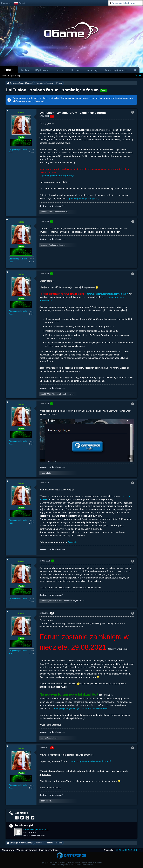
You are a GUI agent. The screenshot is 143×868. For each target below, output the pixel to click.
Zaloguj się (6, 3)
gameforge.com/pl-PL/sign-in (83, 199)
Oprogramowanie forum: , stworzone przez (71, 862)
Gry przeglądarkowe (117, 70)
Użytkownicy (42, 70)
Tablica (25, 70)
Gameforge (92, 70)
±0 (52, 613)
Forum (9, 70)
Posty (11, 152)
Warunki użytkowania (27, 850)
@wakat (72, 542)
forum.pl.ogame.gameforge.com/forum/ (106, 294)
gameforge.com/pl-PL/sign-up (57, 176)
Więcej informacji (36, 101)
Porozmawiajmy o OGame (34, 835)
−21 (52, 116)
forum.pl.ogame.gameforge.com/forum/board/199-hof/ (79, 708)
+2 (52, 274)
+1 (52, 221)
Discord (75, 70)
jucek (25, 832)
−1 (52, 748)
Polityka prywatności (49, 850)
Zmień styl (108, 850)
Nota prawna (8, 850)
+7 (53, 561)
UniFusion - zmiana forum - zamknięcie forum (52, 90)
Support (60, 70)
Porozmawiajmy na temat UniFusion (37, 830)
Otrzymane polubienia (18, 149)
